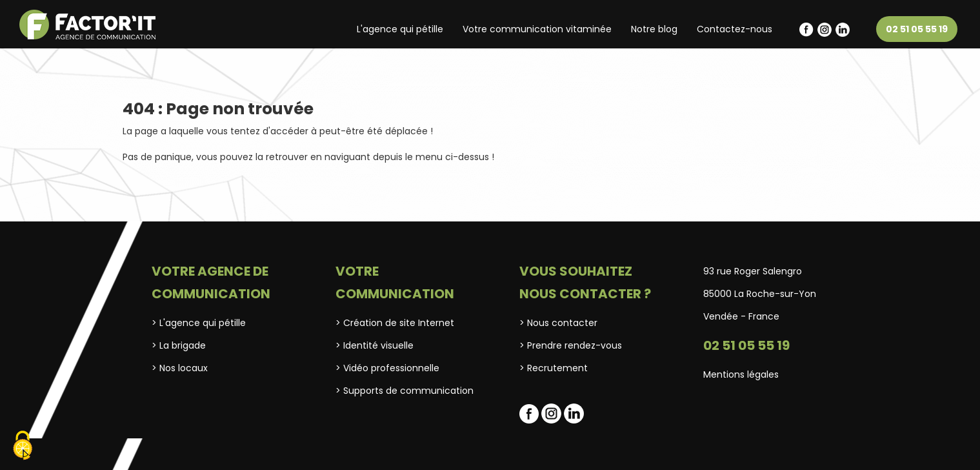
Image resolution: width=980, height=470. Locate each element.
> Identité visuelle (375, 345)
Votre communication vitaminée (537, 29)
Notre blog (654, 29)
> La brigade (179, 345)
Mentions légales (741, 374)
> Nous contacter (558, 323)
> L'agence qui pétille (199, 323)
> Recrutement (554, 368)
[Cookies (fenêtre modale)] (23, 447)
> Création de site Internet (395, 323)
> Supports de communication (405, 391)
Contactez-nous (735, 29)
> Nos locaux (180, 368)
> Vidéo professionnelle (387, 368)
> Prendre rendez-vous (571, 345)
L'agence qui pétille (400, 29)
